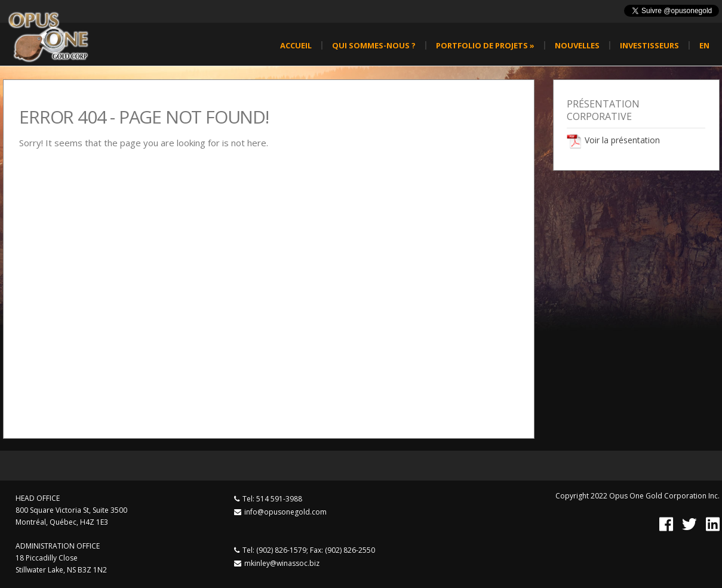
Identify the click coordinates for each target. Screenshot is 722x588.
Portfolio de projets (485, 45)
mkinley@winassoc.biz (282, 563)
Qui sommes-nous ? (374, 45)
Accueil (296, 45)
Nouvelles (577, 45)
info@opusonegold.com (285, 512)
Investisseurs (649, 45)
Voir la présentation (622, 140)
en (704, 45)
